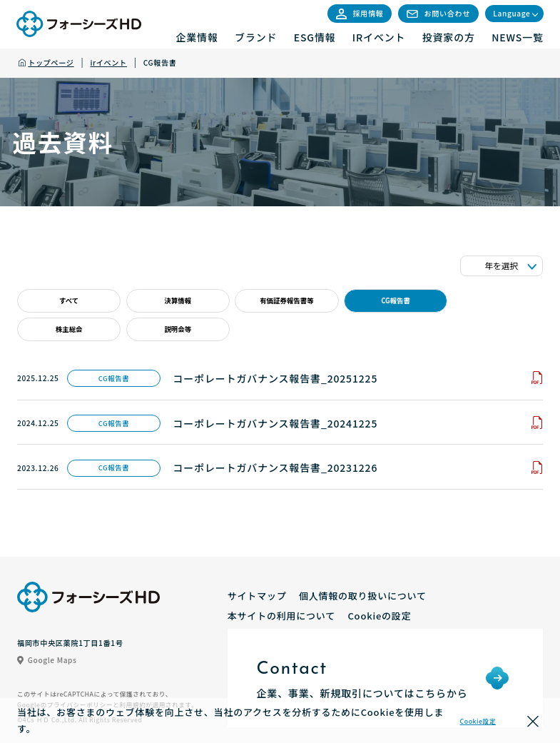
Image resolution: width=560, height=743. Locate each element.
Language (511, 13)
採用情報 (360, 13)
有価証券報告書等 (287, 300)
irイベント (109, 62)
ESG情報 (315, 37)
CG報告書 (396, 300)
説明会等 (178, 329)
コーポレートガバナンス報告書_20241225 (275, 423)
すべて (69, 300)
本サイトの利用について (281, 616)
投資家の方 (449, 37)
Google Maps (47, 660)
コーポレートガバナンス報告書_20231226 (275, 467)
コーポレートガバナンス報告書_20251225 (275, 378)
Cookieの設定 (379, 616)
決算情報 (178, 300)
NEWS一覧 (518, 37)
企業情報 (197, 37)
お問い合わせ (438, 13)
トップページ (51, 62)
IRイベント (379, 37)
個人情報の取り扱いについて (363, 596)
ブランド (256, 37)
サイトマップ (257, 596)
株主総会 (69, 329)
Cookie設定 (478, 721)
